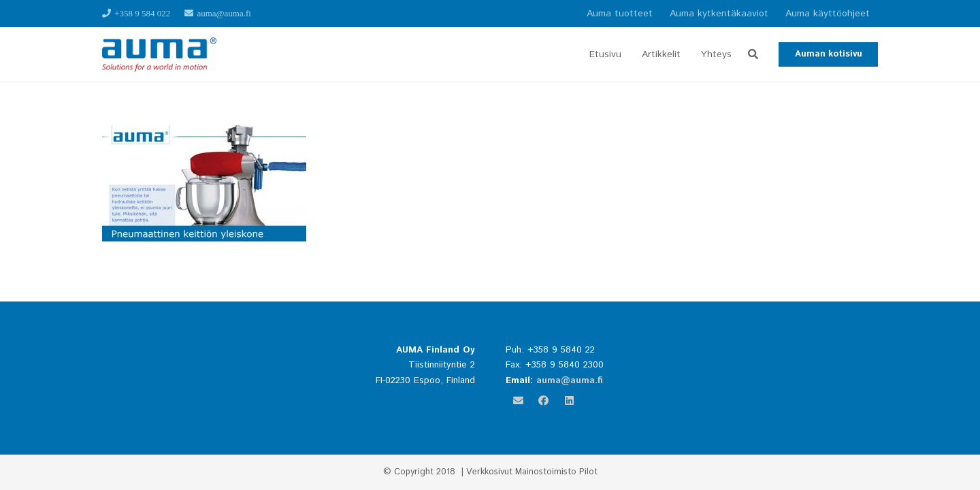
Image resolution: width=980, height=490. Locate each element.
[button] (753, 54)
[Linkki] (159, 54)
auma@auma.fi (570, 380)
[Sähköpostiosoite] (519, 401)
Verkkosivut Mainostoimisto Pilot (532, 472)
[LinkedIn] (570, 401)
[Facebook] (544, 401)
